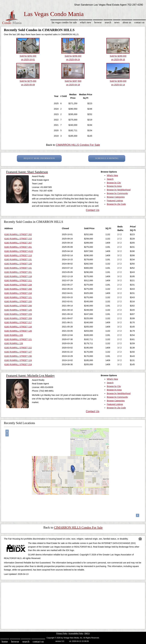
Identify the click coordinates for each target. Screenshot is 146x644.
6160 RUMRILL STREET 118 (18, 276)
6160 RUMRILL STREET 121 (18, 297)
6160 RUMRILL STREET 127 (18, 352)
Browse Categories (116, 197)
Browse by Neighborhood (119, 190)
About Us (127, 22)
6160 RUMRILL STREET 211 (18, 280)
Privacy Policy (62, 633)
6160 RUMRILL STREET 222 (18, 348)
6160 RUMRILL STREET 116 (18, 327)
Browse (98, 22)
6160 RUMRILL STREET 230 (18, 356)
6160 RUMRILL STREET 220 (18, 301)
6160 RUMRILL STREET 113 (18, 255)
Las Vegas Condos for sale (64, 22)
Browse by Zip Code (116, 204)
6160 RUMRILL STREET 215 (18, 239)
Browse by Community (117, 193)
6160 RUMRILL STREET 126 (18, 264)
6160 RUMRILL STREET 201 (18, 247)
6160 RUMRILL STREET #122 (19, 251)
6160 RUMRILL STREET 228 (18, 285)
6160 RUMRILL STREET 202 (18, 234)
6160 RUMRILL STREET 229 (18, 314)
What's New (86, 22)
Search (108, 22)
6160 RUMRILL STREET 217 (18, 322)
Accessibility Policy (76, 633)
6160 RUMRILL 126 (14, 343)
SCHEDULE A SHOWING (107, 158)
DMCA (87, 633)
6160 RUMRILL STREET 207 (18, 243)
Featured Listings (115, 201)
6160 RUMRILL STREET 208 (18, 289)
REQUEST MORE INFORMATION (39, 158)
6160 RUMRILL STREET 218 (18, 293)
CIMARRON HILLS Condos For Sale (78, 145)
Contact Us (139, 22)
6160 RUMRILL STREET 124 (18, 360)
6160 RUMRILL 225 (14, 335)
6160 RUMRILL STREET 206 (18, 306)
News (117, 22)
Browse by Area (114, 186)
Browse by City (114, 183)
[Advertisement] (73, 605)
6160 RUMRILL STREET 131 (18, 260)
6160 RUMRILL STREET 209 (18, 318)
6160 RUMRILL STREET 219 (18, 364)
